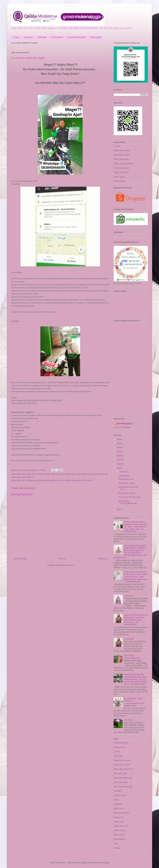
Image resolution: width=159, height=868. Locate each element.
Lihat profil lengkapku (122, 427)
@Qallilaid (21, 430)
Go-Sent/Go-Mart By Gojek (76, 37)
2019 (119, 460)
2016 (119, 510)
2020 (119, 456)
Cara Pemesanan (57, 37)
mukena (116, 800)
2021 (119, 452)
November (123, 476)
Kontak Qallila (42, 37)
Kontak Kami (128, 720)
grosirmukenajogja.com (124, 424)
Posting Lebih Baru (20, 559)
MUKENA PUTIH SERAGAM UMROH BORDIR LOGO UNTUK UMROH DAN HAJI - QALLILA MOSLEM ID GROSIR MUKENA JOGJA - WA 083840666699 (135, 680)
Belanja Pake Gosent (24, 474)
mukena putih (119, 817)
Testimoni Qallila (95, 37)
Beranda (16, 37)
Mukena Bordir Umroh (122, 155)
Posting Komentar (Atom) (65, 565)
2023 (119, 444)
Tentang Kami (28, 37)
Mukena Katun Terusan (127, 493)
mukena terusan (119, 181)
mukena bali (118, 804)
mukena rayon (119, 822)
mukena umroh (119, 835)
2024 (119, 439)
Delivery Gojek (37, 474)
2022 (119, 448)
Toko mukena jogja (120, 774)
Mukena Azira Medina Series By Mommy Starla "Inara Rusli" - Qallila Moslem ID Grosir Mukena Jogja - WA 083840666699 (136, 620)
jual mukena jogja (120, 796)
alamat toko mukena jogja (123, 778)
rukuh (116, 844)
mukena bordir (119, 809)
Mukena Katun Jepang (127, 483)
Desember (123, 472)
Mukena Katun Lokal (121, 159)
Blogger (106, 863)
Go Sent (47, 474)
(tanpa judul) (129, 596)
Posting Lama (103, 559)
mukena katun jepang (121, 168)
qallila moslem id (27, 477)
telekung (117, 848)
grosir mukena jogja (68, 474)
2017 (119, 468)
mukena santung (119, 177)
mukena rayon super (121, 172)
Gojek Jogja (55, 474)
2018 (119, 464)
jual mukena (100, 474)
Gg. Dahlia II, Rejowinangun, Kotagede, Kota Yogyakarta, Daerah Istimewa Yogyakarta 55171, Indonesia (55, 481)
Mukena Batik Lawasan (122, 151)
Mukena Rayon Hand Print (123, 164)
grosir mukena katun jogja (85, 474)
